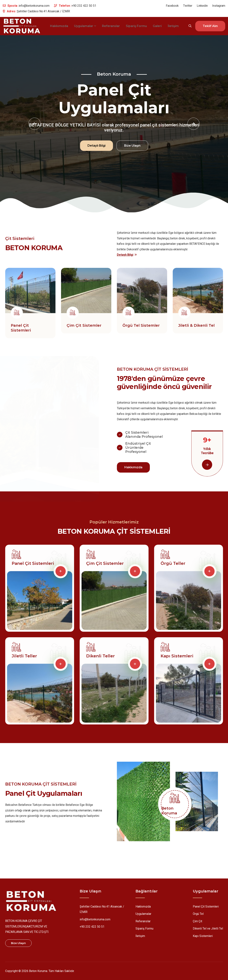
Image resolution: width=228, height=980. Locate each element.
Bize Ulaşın (132, 145)
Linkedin (202, 6)
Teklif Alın (210, 26)
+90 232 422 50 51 (84, 6)
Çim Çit (197, 922)
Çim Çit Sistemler (105, 565)
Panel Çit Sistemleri (33, 565)
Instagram (219, 6)
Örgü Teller (173, 565)
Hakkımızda (59, 26)
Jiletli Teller (24, 658)
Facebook (172, 6)
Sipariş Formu (136, 26)
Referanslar (111, 26)
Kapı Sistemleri (177, 658)
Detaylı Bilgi (97, 145)
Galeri (157, 26)
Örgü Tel (198, 915)
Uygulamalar (85, 26)
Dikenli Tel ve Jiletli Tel (208, 929)
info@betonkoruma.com (34, 6)
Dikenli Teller (101, 658)
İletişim (173, 26)
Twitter (188, 6)
